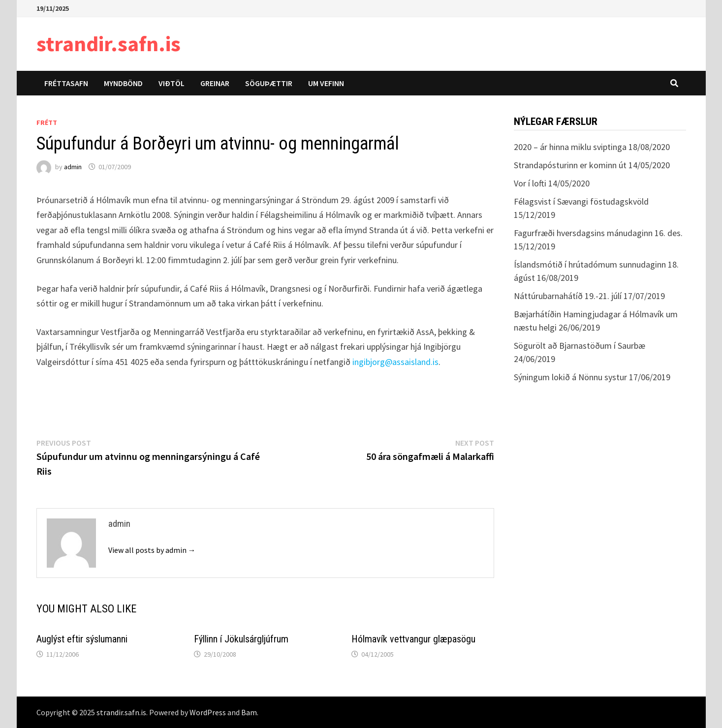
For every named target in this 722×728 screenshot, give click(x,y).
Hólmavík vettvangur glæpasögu (413, 639)
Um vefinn (326, 83)
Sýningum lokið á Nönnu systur (570, 377)
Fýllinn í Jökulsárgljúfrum (241, 639)
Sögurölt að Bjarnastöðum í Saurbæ (580, 346)
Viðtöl (172, 83)
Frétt (47, 122)
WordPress (208, 712)
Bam (249, 712)
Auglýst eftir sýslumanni (82, 639)
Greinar (215, 83)
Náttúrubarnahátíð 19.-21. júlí (568, 296)
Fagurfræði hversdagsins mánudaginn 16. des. (598, 233)
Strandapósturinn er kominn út (570, 165)
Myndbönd (123, 83)
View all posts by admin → (152, 550)
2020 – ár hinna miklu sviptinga (570, 147)
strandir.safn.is (109, 44)
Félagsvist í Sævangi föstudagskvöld (581, 201)
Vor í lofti (530, 183)
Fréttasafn (66, 83)
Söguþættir (269, 83)
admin (73, 167)
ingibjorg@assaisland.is (395, 362)
